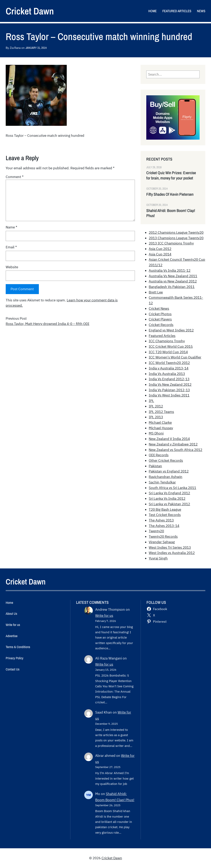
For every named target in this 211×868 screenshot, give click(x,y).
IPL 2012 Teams (161, 412)
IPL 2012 (156, 406)
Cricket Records (161, 325)
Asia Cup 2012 (160, 249)
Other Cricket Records (166, 461)
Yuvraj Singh (158, 558)
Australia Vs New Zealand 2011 (173, 276)
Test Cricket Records (165, 515)
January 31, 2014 (36, 48)
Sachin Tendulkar (162, 482)
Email (11, 247)
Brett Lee (156, 292)
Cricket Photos (160, 314)
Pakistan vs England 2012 (169, 471)
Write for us (104, 616)
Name (11, 227)
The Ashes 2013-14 (164, 526)
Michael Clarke (160, 423)
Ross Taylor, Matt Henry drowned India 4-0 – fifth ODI (48, 324)
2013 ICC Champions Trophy (171, 243)
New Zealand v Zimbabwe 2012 (173, 444)
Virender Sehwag (162, 542)
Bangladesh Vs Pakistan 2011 (172, 287)
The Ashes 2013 (161, 520)
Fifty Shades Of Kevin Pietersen (170, 194)
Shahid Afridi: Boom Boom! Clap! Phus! (171, 213)
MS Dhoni (156, 433)
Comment (15, 177)
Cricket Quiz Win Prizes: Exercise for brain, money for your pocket (171, 175)
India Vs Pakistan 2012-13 (169, 390)
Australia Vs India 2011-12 (170, 271)
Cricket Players (160, 319)
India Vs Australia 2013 (167, 374)
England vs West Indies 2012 (171, 330)
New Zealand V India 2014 (169, 439)
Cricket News (159, 309)
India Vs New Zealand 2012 (170, 385)
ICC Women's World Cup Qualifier (175, 357)
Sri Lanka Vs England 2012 (169, 493)
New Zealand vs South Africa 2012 (175, 450)
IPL (151, 401)
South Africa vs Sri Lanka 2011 (172, 488)
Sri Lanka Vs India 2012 (167, 499)
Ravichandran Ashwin (166, 477)
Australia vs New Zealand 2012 (173, 281)
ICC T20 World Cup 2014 (168, 352)
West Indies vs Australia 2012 (172, 553)
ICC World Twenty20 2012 (169, 363)
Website (12, 267)
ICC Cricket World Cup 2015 (171, 347)
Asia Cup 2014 (160, 254)
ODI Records (159, 455)
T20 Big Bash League (165, 510)
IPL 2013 (156, 417)
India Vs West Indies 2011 (169, 395)
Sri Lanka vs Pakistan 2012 (169, 504)
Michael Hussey (161, 428)
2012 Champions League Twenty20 (176, 232)
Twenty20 (156, 531)
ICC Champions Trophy (167, 341)
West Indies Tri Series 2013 (170, 548)
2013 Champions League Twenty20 (176, 238)
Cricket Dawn (30, 11)
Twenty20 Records (163, 537)
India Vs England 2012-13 (169, 379)
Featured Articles (162, 336)
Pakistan (155, 466)
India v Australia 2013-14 (169, 368)
